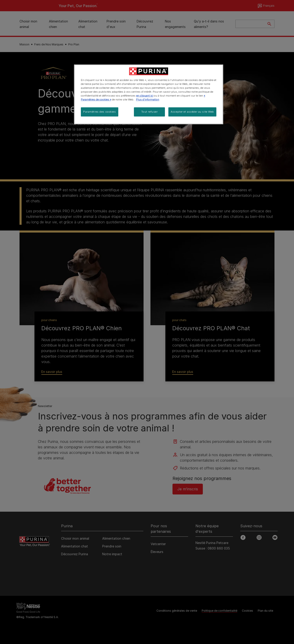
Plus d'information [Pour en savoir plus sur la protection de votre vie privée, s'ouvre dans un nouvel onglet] (148, 100)
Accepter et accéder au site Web (192, 112)
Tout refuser (150, 112)
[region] (149, 94)
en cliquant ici (145, 96)
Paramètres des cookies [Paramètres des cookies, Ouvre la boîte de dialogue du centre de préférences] (100, 112)
